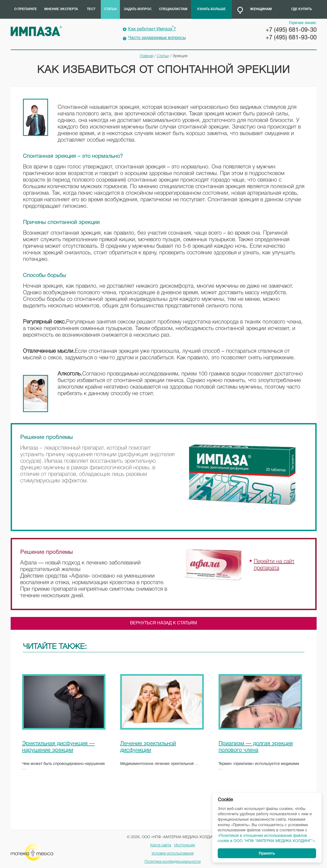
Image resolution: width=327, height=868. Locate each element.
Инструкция (185, 845)
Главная (147, 56)
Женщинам (261, 9)
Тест (91, 9)
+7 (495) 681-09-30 (291, 30)
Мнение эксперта (61, 9)
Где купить (302, 9)
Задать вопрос (138, 9)
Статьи (110, 9)
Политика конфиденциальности (173, 862)
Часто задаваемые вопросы (157, 38)
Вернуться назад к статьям (163, 623)
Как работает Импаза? (152, 28)
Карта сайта (161, 845)
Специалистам (173, 9)
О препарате (26, 9)
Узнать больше (211, 9)
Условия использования (173, 854)
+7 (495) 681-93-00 (291, 38)
